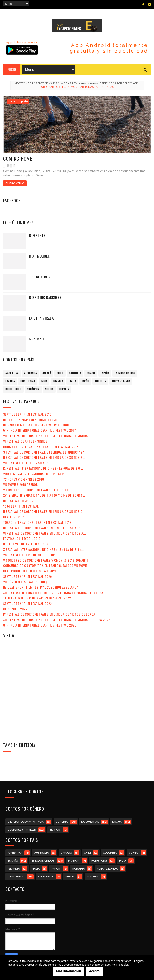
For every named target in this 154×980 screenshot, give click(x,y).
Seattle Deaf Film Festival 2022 (28, 603)
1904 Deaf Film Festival (21, 506)
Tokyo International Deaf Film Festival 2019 (37, 522)
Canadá (47, 373)
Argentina (12, 373)
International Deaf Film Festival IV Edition (36, 425)
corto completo (18, 101)
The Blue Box (40, 277)
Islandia (58, 381)
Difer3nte (37, 235)
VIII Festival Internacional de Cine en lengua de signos (45, 436)
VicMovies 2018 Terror (21, 484)
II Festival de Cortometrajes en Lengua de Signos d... (44, 511)
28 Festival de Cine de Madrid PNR (29, 555)
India (44, 381)
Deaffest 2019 (14, 517)
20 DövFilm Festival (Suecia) (25, 582)
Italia (72, 381)
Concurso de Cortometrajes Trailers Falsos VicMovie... (47, 565)
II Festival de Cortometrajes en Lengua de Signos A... (44, 457)
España (105, 373)
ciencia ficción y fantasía (26, 822)
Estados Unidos (125, 373)
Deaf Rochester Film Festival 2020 (30, 571)
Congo (91, 373)
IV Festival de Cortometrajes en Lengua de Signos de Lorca (49, 614)
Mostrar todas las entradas (92, 87)
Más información (69, 971)
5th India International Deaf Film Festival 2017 (40, 430)
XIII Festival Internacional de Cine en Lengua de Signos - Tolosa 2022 (57, 620)
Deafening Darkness (45, 297)
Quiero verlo (15, 183)
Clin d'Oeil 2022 (15, 609)
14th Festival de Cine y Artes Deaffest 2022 (37, 598)
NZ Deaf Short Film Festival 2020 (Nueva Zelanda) (41, 587)
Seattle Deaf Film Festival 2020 (28, 576)
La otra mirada (42, 318)
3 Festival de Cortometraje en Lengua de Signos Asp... (45, 452)
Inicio (11, 70)
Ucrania (64, 389)
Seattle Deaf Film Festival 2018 (27, 414)
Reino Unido (13, 389)
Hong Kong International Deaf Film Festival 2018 (41, 447)
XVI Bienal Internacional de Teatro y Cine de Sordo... (44, 495)
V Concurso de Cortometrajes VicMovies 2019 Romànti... (47, 560)
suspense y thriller (22, 830)
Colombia (75, 373)
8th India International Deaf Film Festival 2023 (40, 625)
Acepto (94, 971)
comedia (62, 822)
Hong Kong (28, 381)
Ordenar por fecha (55, 87)
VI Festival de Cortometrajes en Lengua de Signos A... (45, 533)
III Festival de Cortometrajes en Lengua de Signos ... (44, 528)
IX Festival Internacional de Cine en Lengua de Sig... (43, 468)
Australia (31, 373)
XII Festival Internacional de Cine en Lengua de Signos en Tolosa (53, 593)
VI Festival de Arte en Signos (25, 441)
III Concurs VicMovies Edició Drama (30, 420)
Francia (10, 381)
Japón (85, 381)
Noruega (100, 381)
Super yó (37, 339)
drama (117, 822)
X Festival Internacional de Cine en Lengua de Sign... (44, 549)
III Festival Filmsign (18, 501)
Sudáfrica (33, 389)
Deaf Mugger (40, 256)
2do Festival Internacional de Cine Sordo (35, 474)
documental (90, 822)
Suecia (49, 389)
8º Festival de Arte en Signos (26, 544)
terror (55, 830)
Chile (60, 373)
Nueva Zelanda (121, 381)
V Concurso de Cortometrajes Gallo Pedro (37, 490)
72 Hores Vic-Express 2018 (24, 479)
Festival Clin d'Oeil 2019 (22, 538)
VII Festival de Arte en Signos (26, 463)
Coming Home (18, 158)
